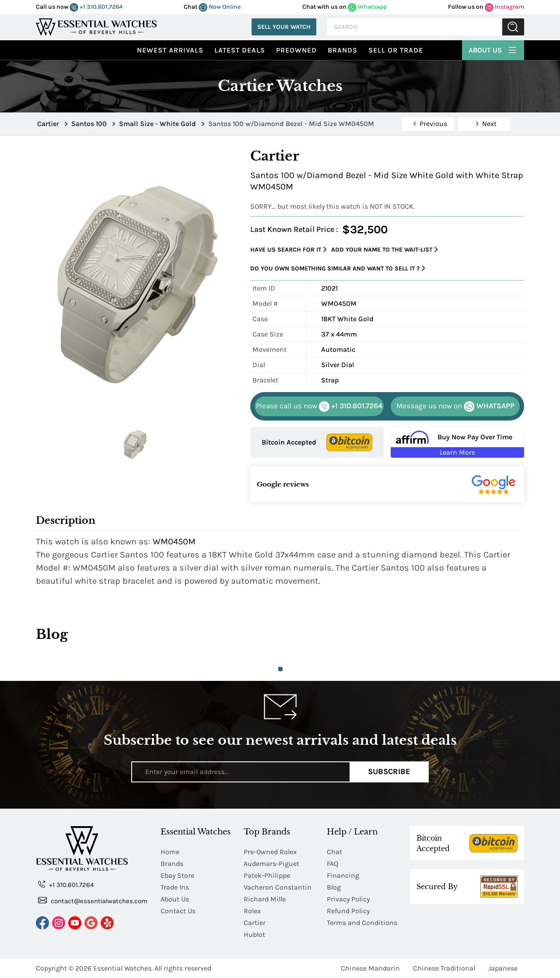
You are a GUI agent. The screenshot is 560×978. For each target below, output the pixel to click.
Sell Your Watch (284, 27)
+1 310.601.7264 (96, 7)
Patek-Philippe (267, 875)
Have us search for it (289, 250)
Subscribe (389, 771)
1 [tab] (280, 669)
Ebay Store (177, 875)
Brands (343, 50)
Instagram (504, 7)
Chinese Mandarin (370, 968)
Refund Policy (348, 911)
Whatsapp (367, 7)
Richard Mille (265, 899)
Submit (513, 27)
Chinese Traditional (444, 968)
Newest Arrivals (170, 50)
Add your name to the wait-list (385, 250)
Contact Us (178, 911)
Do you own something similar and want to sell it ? (338, 268)
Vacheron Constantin (278, 887)
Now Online (220, 7)
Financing (343, 875)
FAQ (332, 864)
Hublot (254, 934)
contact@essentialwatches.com (93, 900)
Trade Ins (175, 887)
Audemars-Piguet (271, 864)
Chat (334, 852)
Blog (334, 887)
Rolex (252, 911)
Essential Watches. (123, 968)
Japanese (503, 968)
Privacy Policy (348, 899)
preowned (296, 50)
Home (170, 852)
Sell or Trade (396, 50)
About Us (493, 49)
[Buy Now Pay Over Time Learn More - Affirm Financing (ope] (457, 442)
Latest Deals (240, 50)
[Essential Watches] (96, 26)
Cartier (255, 923)
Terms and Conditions (362, 923)
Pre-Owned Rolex (270, 852)
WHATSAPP (455, 407)
